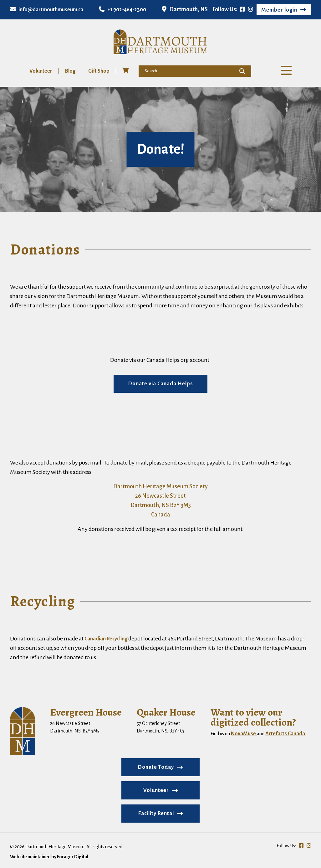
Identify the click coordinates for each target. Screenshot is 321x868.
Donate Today (156, 767)
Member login (279, 10)
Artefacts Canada (286, 734)
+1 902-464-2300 (122, 10)
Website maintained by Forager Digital (49, 857)
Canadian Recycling (106, 639)
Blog (70, 71)
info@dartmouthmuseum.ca (47, 10)
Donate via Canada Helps (161, 384)
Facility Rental (156, 814)
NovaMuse (244, 734)
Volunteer (41, 71)
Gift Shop (99, 71)
